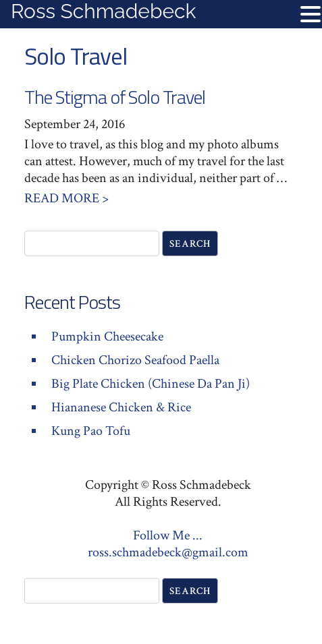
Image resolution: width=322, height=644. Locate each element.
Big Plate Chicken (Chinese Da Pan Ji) (151, 384)
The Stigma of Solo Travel (115, 97)
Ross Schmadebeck (103, 11)
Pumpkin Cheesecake (107, 336)
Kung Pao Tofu (91, 431)
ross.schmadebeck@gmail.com (168, 552)
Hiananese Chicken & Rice (121, 407)
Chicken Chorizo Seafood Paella (135, 360)
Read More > (66, 198)
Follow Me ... (168, 535)
